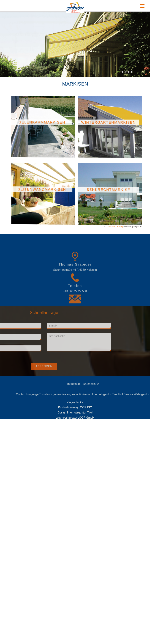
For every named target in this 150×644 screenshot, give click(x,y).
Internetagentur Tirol (116, 394)
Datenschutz (102, 384)
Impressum (84, 384)
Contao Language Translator (45, 394)
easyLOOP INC (82, 407)
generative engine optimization (83, 394)
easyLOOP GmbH (83, 418)
